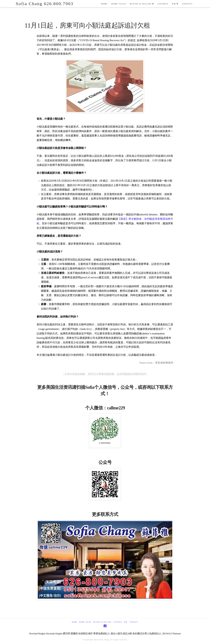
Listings (118, 622)
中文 (126, 622)
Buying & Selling (102, 622)
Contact (134, 622)
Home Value (85, 622)
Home (75, 622)
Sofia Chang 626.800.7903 (45, 4)
